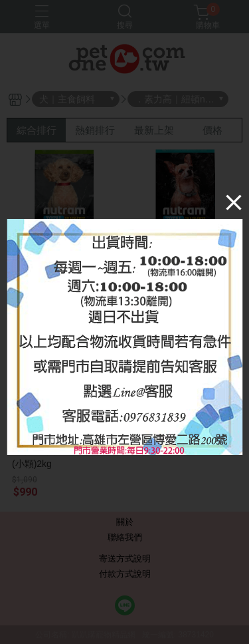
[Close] (234, 202)
